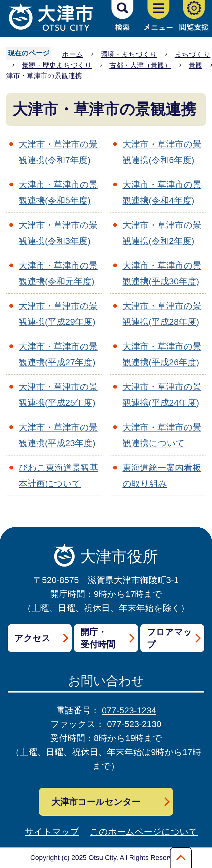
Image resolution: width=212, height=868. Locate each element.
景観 (195, 65)
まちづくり (193, 54)
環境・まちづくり (129, 54)
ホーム (73, 54)
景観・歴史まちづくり (57, 65)
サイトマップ (52, 832)
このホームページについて (144, 832)
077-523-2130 (134, 724)
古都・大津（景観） (140, 65)
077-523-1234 (129, 710)
